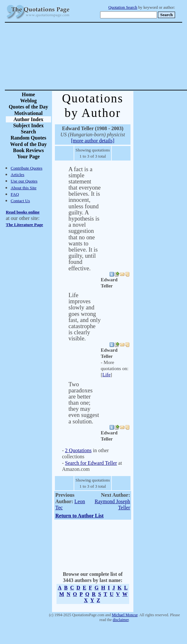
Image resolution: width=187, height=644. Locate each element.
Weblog (28, 101)
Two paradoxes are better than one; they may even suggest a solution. (84, 403)
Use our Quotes (24, 181)
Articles (17, 175)
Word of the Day (28, 144)
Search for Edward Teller (91, 463)
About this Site (24, 188)
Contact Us (20, 201)
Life (106, 375)
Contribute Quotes (26, 168)
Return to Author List (79, 516)
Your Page (28, 156)
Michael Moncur (125, 615)
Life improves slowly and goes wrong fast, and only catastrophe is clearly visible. (85, 317)
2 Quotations (78, 450)
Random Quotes (29, 138)
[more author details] (93, 141)
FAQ (15, 194)
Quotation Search (123, 7)
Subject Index (29, 125)
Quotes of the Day (28, 107)
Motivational (28, 113)
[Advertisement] (116, 56)
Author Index (29, 119)
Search (29, 132)
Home (29, 94)
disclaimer (121, 620)
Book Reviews (28, 150)
